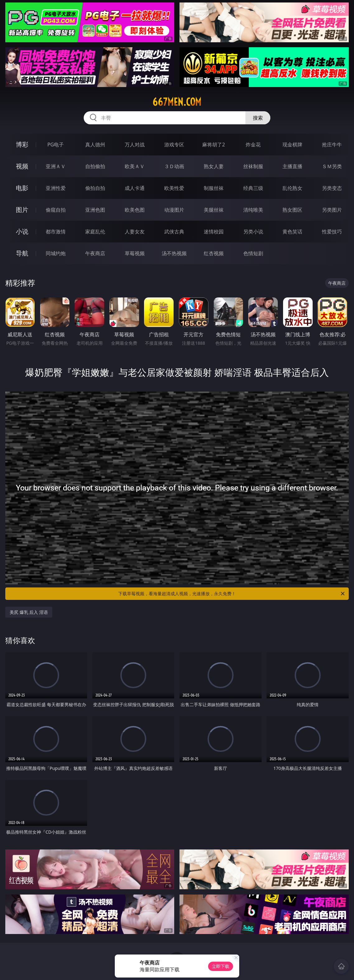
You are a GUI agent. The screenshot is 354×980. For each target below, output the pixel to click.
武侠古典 (174, 232)
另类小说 (253, 232)
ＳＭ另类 (332, 166)
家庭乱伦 (95, 232)
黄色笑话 (292, 232)
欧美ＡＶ (135, 166)
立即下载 (221, 966)
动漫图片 (174, 210)
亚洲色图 (95, 210)
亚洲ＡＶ (56, 166)
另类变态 (332, 188)
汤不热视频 (174, 253)
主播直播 (292, 166)
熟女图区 (292, 210)
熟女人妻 (214, 166)
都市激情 (56, 232)
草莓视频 (135, 253)
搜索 (258, 118)
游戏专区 (174, 145)
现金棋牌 (292, 145)
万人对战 (135, 145)
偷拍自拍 (95, 188)
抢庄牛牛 (332, 145)
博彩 (22, 144)
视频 (22, 166)
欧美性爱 (174, 188)
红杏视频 (214, 253)
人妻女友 (135, 232)
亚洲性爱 (56, 188)
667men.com (177, 102)
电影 (22, 188)
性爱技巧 (332, 232)
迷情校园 (214, 232)
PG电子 (56, 145)
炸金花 (253, 145)
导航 (22, 253)
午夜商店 (95, 253)
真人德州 (95, 145)
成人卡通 (135, 188)
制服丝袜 (214, 188)
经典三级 (253, 188)
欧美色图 (135, 210)
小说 (22, 231)
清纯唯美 (253, 210)
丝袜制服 (253, 166)
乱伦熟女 (292, 188)
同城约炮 (56, 253)
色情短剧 (253, 253)
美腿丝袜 (214, 210)
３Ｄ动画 (174, 166)
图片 (22, 210)
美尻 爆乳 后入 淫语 (29, 612)
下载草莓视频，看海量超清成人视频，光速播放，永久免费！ (232, 594)
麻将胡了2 (214, 145)
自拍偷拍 (95, 166)
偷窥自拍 (56, 210)
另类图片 (332, 210)
